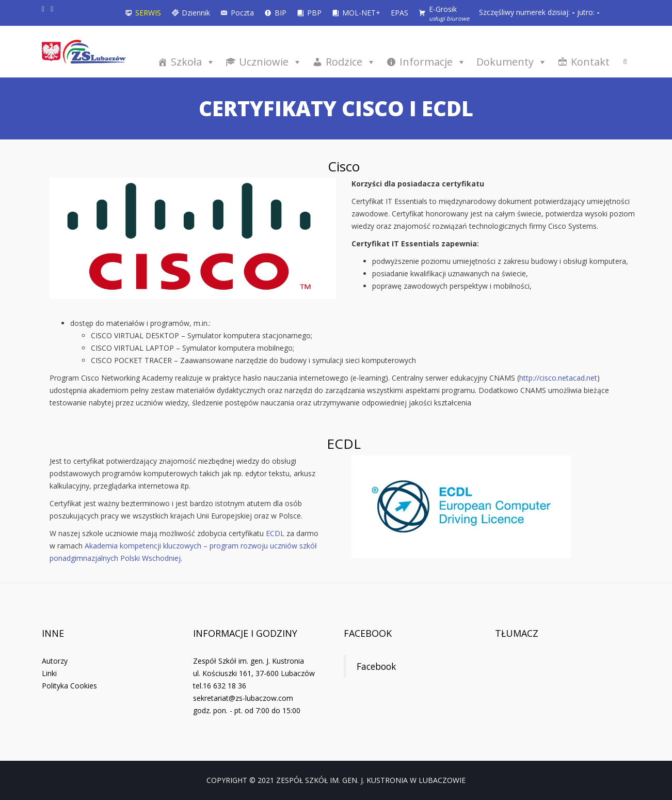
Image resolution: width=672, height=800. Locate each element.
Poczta (242, 13)
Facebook (368, 633)
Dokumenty (512, 62)
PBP (314, 13)
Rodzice (351, 62)
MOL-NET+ (361, 13)
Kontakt (590, 62)
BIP (281, 13)
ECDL (275, 533)
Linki (49, 673)
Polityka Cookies (69, 686)
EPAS (399, 13)
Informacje (433, 62)
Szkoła (193, 62)
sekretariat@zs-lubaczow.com (243, 698)
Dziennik (196, 13)
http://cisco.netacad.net (558, 378)
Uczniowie (270, 62)
